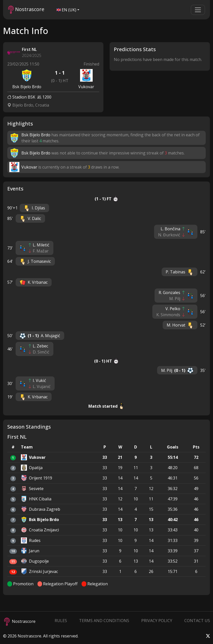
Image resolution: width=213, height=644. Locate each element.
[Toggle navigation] (198, 10)
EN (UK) (66, 10)
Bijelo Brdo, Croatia (28, 105)
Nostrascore (26, 10)
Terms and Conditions (104, 621)
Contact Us (197, 621)
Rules (61, 621)
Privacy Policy (157, 621)
